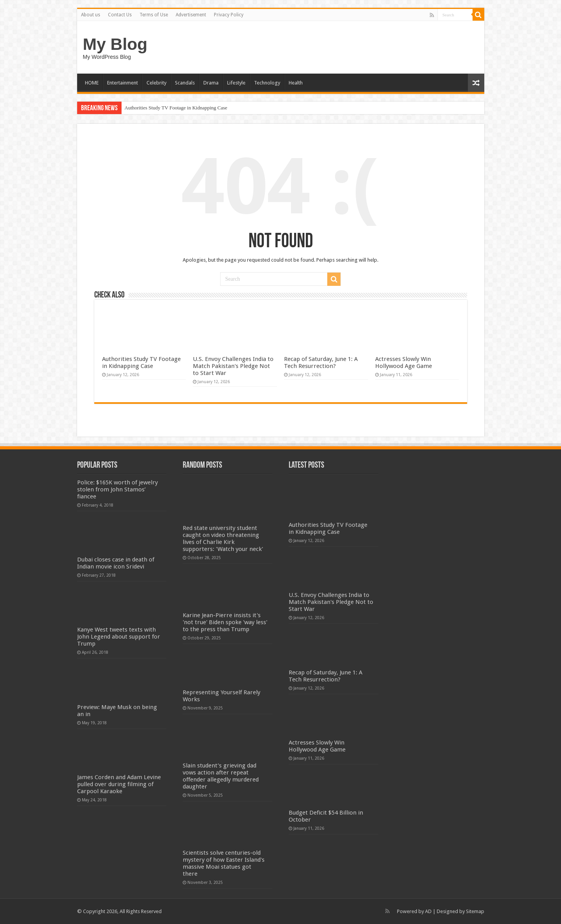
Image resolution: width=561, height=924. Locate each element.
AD (428, 911)
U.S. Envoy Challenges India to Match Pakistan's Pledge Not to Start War (233, 366)
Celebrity (156, 83)
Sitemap (475, 911)
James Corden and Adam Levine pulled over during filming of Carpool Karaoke (119, 784)
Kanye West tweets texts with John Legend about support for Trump (119, 637)
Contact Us (120, 15)
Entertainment (123, 83)
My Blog (115, 44)
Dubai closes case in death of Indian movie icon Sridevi (116, 563)
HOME (92, 83)
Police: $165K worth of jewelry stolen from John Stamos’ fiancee (117, 489)
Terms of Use (154, 15)
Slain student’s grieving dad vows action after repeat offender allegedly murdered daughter (221, 776)
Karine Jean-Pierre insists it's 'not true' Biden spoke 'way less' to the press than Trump (225, 622)
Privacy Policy (229, 15)
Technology (267, 83)
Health (296, 83)
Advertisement (191, 15)
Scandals (185, 83)
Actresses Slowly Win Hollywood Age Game (404, 363)
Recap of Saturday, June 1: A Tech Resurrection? (321, 363)
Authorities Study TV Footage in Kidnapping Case (176, 108)
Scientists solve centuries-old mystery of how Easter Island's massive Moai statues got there (224, 863)
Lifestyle (236, 83)
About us (91, 15)
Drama (211, 83)
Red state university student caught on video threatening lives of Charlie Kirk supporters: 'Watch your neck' (223, 539)
